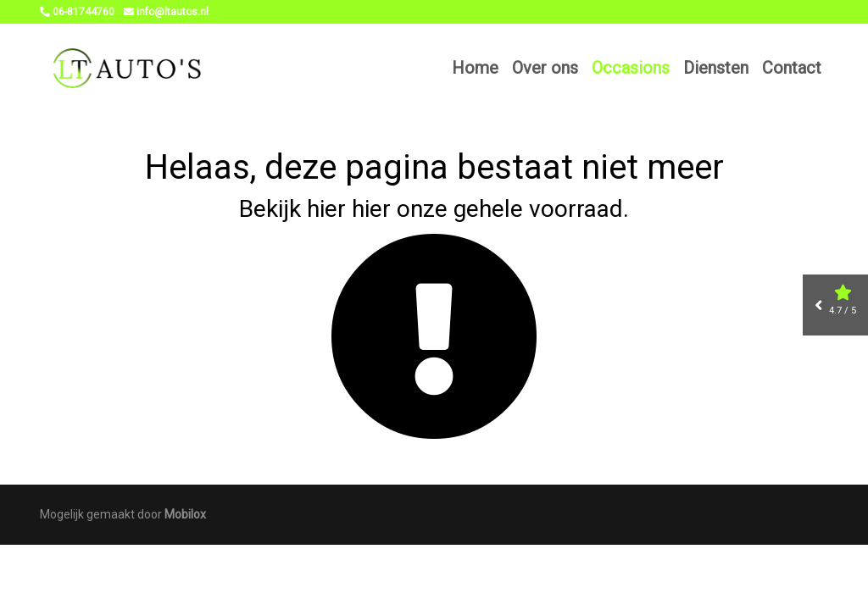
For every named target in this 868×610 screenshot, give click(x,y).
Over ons (545, 68)
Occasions (631, 68)
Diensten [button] (716, 68)
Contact (792, 68)
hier (326, 209)
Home (475, 68)
